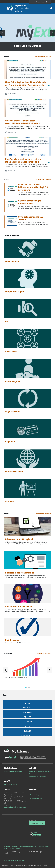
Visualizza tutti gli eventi (43, 57)
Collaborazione (12, 262)
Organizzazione (13, 412)
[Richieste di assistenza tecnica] (28, 560)
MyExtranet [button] (20, 752)
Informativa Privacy (43, 847)
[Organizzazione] (28, 399)
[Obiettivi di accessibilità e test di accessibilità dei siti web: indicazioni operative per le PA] (28, 108)
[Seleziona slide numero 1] (26, 49)
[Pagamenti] (28, 429)
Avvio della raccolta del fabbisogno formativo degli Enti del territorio (33, 187)
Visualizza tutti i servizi (44, 514)
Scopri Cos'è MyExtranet (28, 46)
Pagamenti (10, 442)
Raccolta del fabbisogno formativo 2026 (30, 202)
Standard (10, 502)
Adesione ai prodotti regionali (19, 539)
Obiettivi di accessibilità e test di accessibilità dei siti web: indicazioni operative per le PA (22, 124)
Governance (11, 352)
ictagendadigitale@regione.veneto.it (15, 808)
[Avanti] (49, 670)
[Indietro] (6, 670)
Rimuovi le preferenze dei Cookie (14, 861)
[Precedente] (2, 33)
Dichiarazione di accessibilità (28, 847)
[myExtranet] (36, 835)
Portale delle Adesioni (11, 785)
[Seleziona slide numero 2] (29, 49)
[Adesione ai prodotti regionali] (28, 527)
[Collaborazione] (28, 249)
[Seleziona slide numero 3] (33, 49)
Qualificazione (12, 640)
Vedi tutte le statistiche (44, 654)
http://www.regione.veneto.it (13, 772)
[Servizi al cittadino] (28, 459)
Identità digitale (13, 382)
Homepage (7, 847)
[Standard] (28, 489)
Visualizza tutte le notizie (43, 180)
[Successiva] (53, 33)
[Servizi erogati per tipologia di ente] (28, 667)
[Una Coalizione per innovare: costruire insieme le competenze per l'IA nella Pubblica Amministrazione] (28, 147)
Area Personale (37, 823)
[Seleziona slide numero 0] (23, 49)
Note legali (19, 849)
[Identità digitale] (28, 369)
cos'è (35, 833)
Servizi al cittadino (14, 472)
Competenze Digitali (15, 292)
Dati (7, 322)
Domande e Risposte (35, 799)
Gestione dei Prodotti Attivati (19, 607)
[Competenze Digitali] (28, 279)
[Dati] (28, 309)
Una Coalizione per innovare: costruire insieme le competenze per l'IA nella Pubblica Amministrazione (23, 162)
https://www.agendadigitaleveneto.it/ (40, 773)
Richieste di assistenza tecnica (20, 573)
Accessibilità (15, 847)
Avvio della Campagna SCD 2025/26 (31, 219)
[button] (3, 8)
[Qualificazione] (28, 627)
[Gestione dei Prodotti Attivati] (28, 594)
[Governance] (28, 339)
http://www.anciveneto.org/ (38, 777)
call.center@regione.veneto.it (38, 795)
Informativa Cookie (9, 849)
